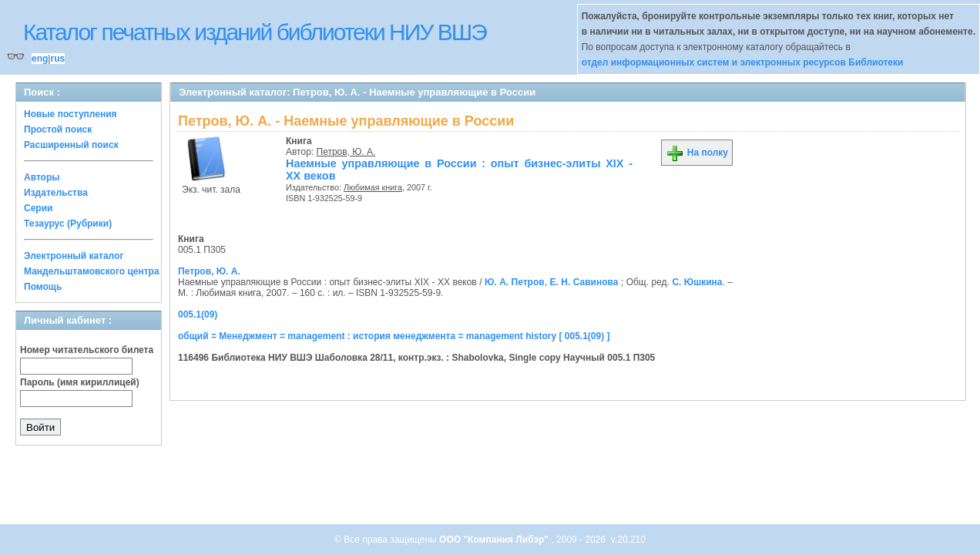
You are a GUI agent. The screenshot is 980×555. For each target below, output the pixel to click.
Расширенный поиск (71, 145)
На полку (697, 153)
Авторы (42, 177)
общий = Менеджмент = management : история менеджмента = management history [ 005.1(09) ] (394, 336)
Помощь (43, 287)
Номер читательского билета (87, 350)
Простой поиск (58, 129)
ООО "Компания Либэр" (495, 540)
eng (40, 59)
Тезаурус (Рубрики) (68, 224)
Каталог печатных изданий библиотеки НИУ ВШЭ (255, 32)
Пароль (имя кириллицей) (80, 382)
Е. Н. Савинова (584, 282)
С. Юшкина (697, 282)
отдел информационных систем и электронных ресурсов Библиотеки (743, 62)
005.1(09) (198, 314)
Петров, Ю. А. (346, 152)
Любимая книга (373, 187)
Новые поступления (70, 114)
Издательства (56, 193)
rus (57, 59)
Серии (38, 208)
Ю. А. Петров (515, 282)
